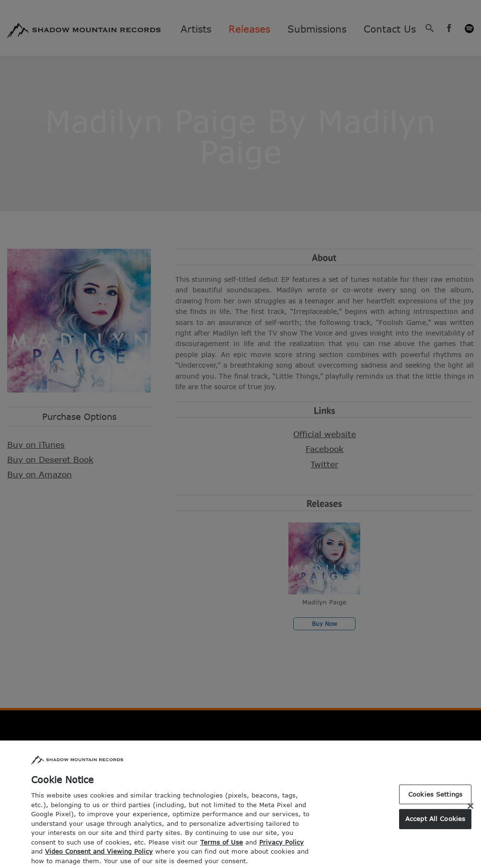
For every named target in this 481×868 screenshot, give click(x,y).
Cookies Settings (435, 802)
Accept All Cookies (435, 826)
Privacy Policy (281, 850)
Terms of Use (222, 850)
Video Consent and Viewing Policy (99, 859)
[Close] (470, 813)
